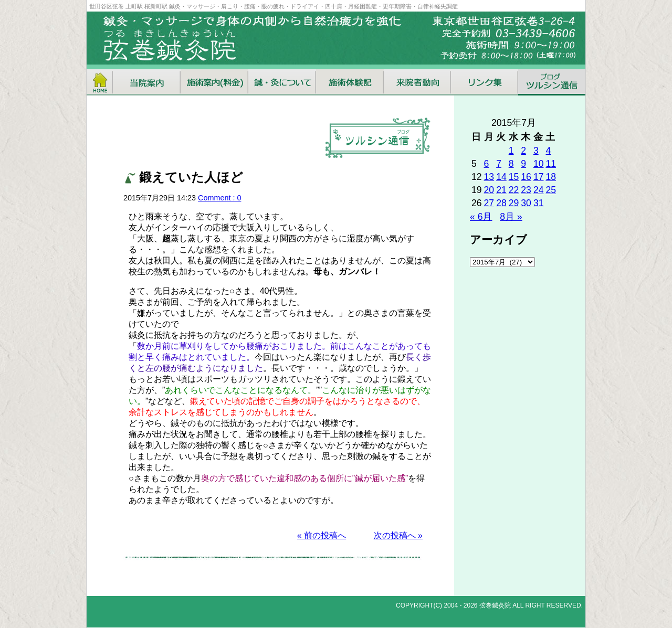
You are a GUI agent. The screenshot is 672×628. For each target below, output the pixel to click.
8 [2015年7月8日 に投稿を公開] (511, 164)
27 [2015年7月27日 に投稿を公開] (489, 203)
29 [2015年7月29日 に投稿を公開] (514, 203)
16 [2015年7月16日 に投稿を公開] (526, 177)
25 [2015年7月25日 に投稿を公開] (551, 190)
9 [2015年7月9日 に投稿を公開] (523, 164)
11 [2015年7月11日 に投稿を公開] (551, 164)
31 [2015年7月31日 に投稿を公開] (539, 203)
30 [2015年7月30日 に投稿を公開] (526, 203)
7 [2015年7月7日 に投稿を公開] (499, 164)
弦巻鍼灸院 (495, 605)
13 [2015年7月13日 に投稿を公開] (489, 177)
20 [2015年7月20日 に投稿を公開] (489, 190)
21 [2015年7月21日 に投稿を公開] (501, 190)
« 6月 (481, 217)
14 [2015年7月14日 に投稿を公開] (501, 177)
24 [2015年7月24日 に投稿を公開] (539, 190)
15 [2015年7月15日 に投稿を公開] (514, 177)
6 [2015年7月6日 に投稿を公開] (487, 164)
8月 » (511, 217)
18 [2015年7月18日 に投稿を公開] (551, 177)
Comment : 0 (219, 198)
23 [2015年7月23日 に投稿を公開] (526, 190)
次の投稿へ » (398, 535)
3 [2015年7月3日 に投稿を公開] (536, 151)
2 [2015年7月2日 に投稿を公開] (523, 151)
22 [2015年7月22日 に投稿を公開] (514, 190)
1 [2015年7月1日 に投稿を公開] (511, 151)
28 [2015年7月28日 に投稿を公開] (501, 203)
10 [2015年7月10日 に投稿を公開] (539, 164)
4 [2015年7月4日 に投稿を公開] (548, 151)
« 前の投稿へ (322, 535)
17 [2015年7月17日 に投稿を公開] (539, 177)
